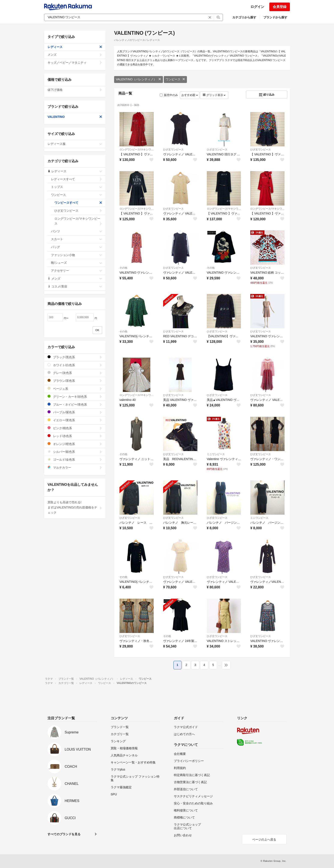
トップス (77, 187)
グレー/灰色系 (75, 373)
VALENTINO (75, 117)
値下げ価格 (75, 90)
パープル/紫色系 (75, 412)
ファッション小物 (77, 255)
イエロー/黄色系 (75, 420)
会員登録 (280, 7)
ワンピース (175, 79)
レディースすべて (77, 179)
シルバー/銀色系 (75, 452)
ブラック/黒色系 (75, 357)
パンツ (77, 231)
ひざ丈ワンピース (173, 150)
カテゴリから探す (244, 17)
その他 (123, 268)
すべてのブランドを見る (64, 834)
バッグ (77, 247)
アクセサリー (77, 271)
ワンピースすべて (78, 203)
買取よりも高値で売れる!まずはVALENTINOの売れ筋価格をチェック (75, 507)
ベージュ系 (75, 389)
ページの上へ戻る (264, 840)
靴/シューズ (77, 263)
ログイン (257, 7)
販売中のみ (169, 95)
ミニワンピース (216, 454)
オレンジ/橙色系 (75, 444)
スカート (77, 239)
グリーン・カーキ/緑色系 (75, 397)
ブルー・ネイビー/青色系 (75, 404)
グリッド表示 (214, 95)
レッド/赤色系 (75, 436)
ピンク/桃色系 (75, 428)
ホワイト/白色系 (75, 365)
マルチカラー (75, 467)
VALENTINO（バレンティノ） (139, 79)
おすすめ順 (190, 95)
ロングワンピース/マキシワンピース (137, 150)
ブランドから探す (275, 17)
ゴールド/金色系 (75, 459)
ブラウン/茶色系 (75, 381)
